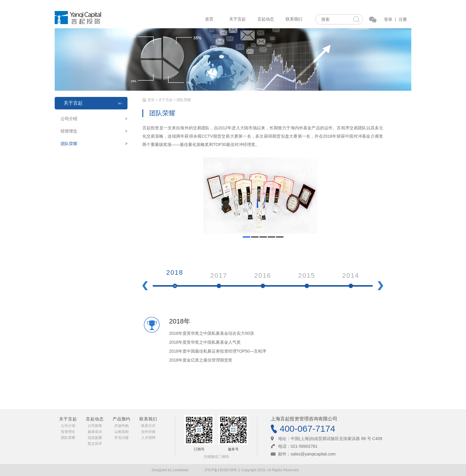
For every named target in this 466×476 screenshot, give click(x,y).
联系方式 (148, 426)
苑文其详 (95, 444)
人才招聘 (148, 438)
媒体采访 (95, 432)
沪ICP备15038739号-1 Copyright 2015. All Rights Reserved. (252, 470)
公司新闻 (95, 426)
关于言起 (237, 19)
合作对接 (148, 432)
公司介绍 (94, 119)
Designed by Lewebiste (171, 470)
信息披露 (95, 438)
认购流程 (122, 432)
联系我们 (294, 19)
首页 (209, 19)
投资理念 (68, 432)
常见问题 (122, 438)
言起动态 (266, 19)
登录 (388, 19)
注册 (403, 19)
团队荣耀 (94, 144)
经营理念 (94, 131)
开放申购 (122, 426)
